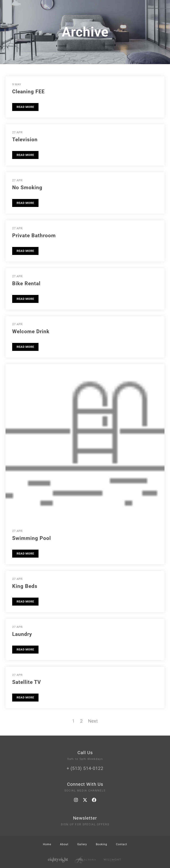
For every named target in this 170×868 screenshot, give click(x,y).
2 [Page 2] (81, 721)
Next (93, 721)
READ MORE (25, 107)
